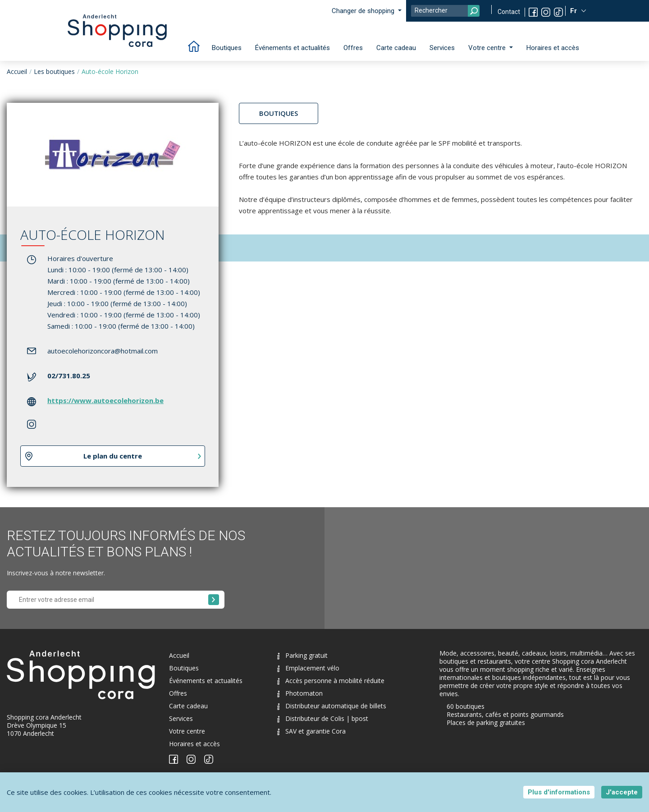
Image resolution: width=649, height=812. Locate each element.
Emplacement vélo (308, 668)
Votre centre (187, 731)
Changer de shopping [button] (364, 11)
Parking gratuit (302, 655)
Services (442, 48)
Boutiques (227, 48)
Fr (574, 11)
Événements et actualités (293, 48)
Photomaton (300, 693)
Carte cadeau (396, 48)
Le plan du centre (113, 456)
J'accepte (622, 792)
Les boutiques (54, 71)
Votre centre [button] (488, 48)
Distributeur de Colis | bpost (323, 718)
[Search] (445, 11)
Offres (353, 48)
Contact (509, 12)
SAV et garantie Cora (311, 731)
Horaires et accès (553, 48)
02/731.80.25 (69, 376)
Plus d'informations (559, 792)
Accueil (17, 71)
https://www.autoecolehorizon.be (105, 400)
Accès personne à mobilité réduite (331, 681)
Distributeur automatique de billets (332, 706)
